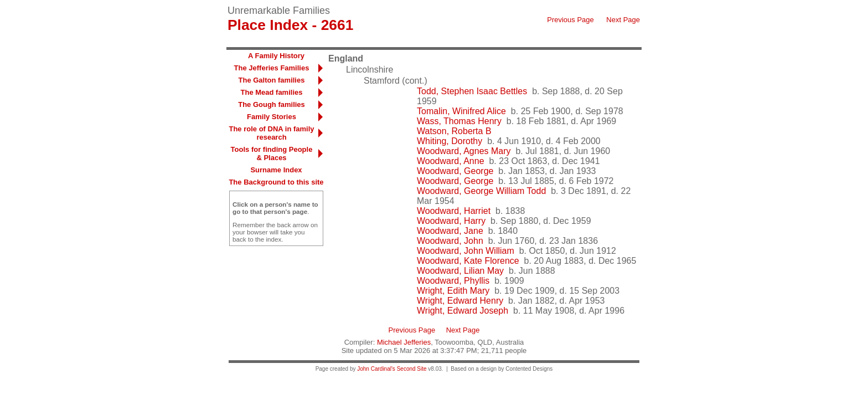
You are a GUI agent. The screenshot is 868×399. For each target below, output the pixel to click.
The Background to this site (276, 182)
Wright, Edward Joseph (463, 311)
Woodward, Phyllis (453, 281)
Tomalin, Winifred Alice (461, 111)
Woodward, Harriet (454, 211)
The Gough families (272, 104)
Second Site (412, 369)
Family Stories (272, 117)
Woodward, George (455, 171)
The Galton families (272, 80)
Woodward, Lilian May (460, 271)
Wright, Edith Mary (453, 291)
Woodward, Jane (450, 231)
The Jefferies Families (272, 68)
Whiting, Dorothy (449, 141)
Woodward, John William (466, 251)
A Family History (276, 56)
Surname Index (276, 170)
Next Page (623, 20)
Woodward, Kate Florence (468, 261)
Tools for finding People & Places (272, 154)
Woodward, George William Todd (481, 191)
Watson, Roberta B (454, 131)
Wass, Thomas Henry (459, 121)
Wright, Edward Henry (460, 301)
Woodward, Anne (451, 161)
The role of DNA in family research (271, 133)
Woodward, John (450, 241)
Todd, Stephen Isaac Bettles (472, 91)
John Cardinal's (376, 369)
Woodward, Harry (451, 221)
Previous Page (570, 20)
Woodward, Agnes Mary (464, 151)
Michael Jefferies (404, 342)
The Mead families (272, 92)
